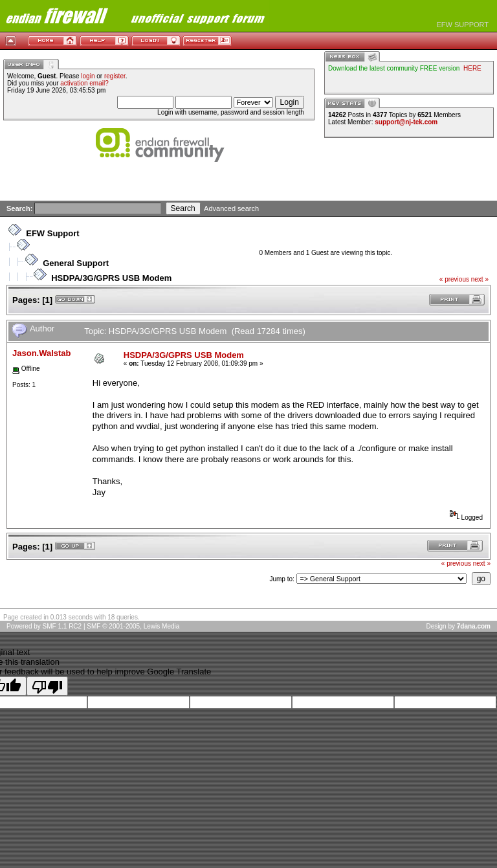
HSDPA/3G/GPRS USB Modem (111, 278)
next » (480, 279)
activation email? (84, 83)
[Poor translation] (47, 686)
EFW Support (52, 233)
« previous (454, 279)
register (115, 76)
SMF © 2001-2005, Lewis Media (133, 626)
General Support (76, 263)
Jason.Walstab (42, 353)
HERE (472, 68)
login (88, 76)
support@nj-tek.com (406, 122)
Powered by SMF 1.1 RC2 (44, 626)
